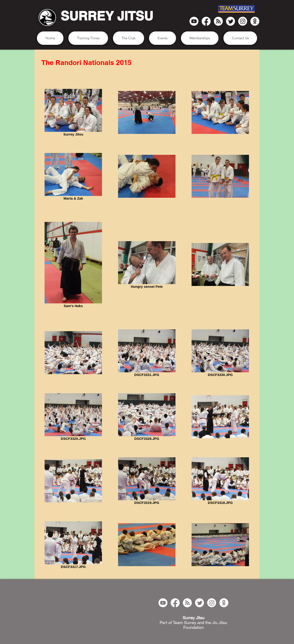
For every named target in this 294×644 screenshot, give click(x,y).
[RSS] (218, 21)
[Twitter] (230, 21)
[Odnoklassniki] (255, 21)
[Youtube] (194, 21)
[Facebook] (206, 21)
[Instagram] (243, 21)
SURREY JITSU (107, 16)
